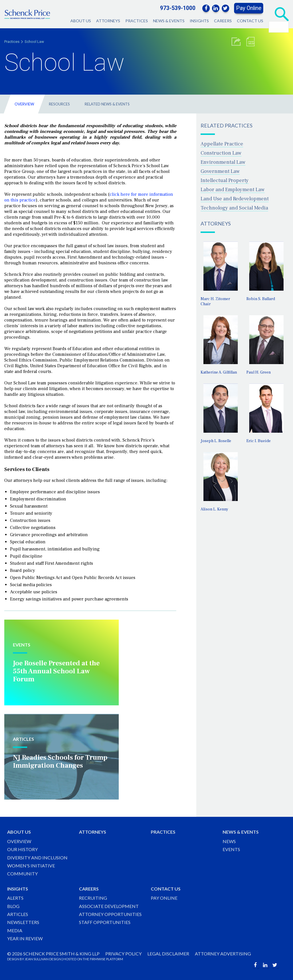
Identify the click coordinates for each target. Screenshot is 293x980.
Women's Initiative (31, 866)
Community (22, 874)
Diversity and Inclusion (37, 858)
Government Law (220, 171)
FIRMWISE (98, 959)
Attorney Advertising (223, 954)
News (229, 841)
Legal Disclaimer (168, 954)
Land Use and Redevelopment (235, 199)
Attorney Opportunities (110, 914)
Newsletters (23, 922)
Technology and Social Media (234, 208)
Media (15, 930)
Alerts (15, 898)
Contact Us (250, 21)
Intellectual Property (225, 180)
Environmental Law (223, 162)
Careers (223, 21)
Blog (13, 906)
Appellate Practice (222, 144)
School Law (34, 42)
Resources (59, 104)
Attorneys (108, 21)
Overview (24, 104)
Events (231, 849)
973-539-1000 (178, 8)
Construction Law (221, 153)
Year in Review (25, 938)
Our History (22, 849)
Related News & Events (107, 104)
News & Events (169, 21)
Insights (199, 21)
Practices (137, 21)
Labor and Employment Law (233, 190)
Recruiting (93, 898)
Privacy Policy (123, 954)
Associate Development (109, 906)
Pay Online (249, 8)
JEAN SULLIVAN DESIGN (43, 959)
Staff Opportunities (105, 922)
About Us (81, 21)
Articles (18, 914)
